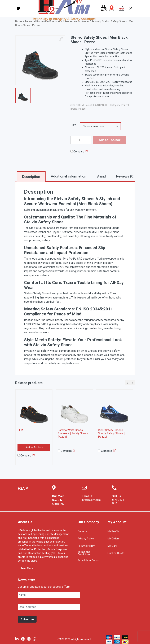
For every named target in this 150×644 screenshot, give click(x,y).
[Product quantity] (81, 140)
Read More (27, 569)
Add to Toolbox (34, 448)
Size (74, 125)
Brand (101, 176)
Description (31, 177)
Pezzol (125, 105)
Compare (77, 151)
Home (19, 21)
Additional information (69, 176)
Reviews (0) (125, 176)
